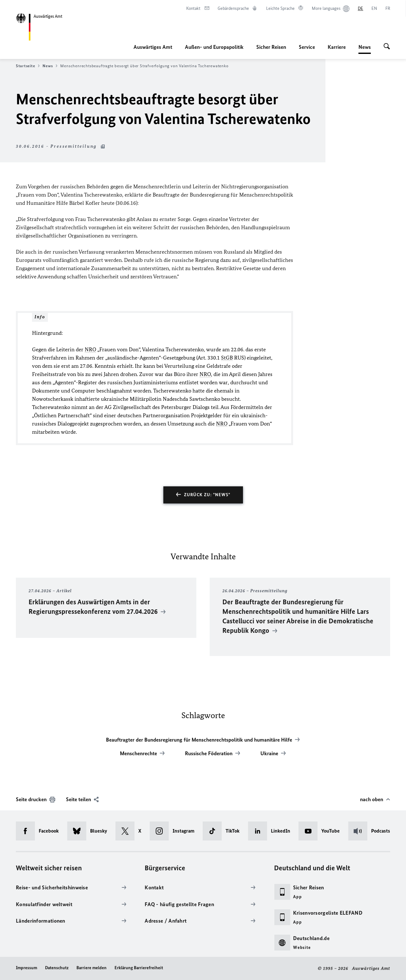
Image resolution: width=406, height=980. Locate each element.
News (365, 47)
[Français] (388, 9)
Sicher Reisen (271, 47)
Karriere (337, 47)
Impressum (26, 968)
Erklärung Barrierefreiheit (139, 968)
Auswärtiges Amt (153, 47)
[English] (374, 9)
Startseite (28, 66)
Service (307, 47)
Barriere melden (92, 968)
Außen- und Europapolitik (214, 47)
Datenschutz (57, 968)
